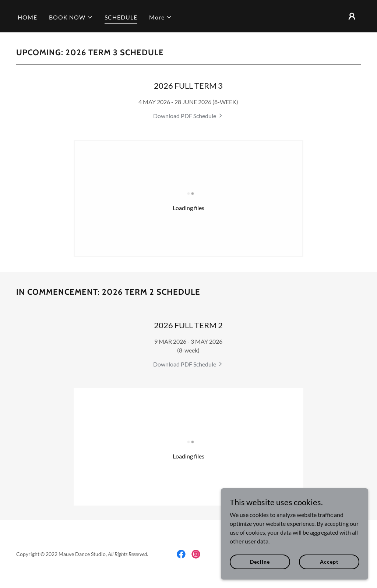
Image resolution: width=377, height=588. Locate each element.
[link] (188, 116)
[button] (71, 17)
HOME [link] (27, 17)
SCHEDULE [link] (121, 17)
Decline (260, 562)
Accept (329, 562)
